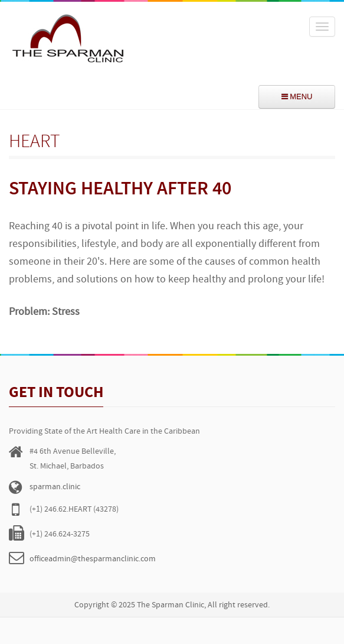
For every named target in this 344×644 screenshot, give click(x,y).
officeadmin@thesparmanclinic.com (93, 559)
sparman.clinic (55, 487)
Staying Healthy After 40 (120, 190)
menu (297, 97)
